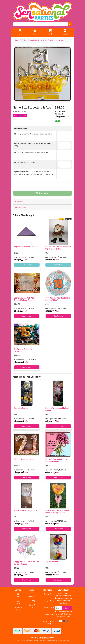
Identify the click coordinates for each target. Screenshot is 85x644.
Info (67, 116)
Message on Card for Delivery (25, 162)
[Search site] (70, 24)
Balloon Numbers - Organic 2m (27, 459)
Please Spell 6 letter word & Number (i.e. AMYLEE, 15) (34, 153)
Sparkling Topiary (21, 408)
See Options (27, 316)
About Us (32, 596)
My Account (18, 595)
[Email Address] (58, 608)
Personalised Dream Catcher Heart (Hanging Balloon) (57, 512)
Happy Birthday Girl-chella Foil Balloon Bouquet (26, 563)
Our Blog (32, 601)
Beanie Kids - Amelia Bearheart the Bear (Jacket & (58, 248)
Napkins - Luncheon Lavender (26, 247)
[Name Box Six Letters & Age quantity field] (42, 186)
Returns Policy (49, 608)
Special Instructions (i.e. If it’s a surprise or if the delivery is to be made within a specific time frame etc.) (34, 173)
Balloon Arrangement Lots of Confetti (57, 409)
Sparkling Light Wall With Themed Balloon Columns (24, 299)
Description (19, 202)
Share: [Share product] (19, 115)
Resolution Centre (18, 609)
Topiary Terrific (52, 562)
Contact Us (32, 606)
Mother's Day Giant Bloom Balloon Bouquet (56, 460)
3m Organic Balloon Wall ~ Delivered (25, 350)
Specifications (20, 207)
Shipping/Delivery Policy (49, 623)
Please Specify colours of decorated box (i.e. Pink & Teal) (33, 145)
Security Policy (49, 615)
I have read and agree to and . (63, 614)
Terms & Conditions (64, 614)
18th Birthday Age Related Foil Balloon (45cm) (58, 299)
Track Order (18, 602)
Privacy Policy (49, 601)
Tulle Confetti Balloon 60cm (25, 511)
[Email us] (60, 621)
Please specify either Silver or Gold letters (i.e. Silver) (33, 134)
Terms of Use (49, 594)
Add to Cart (43, 193)
